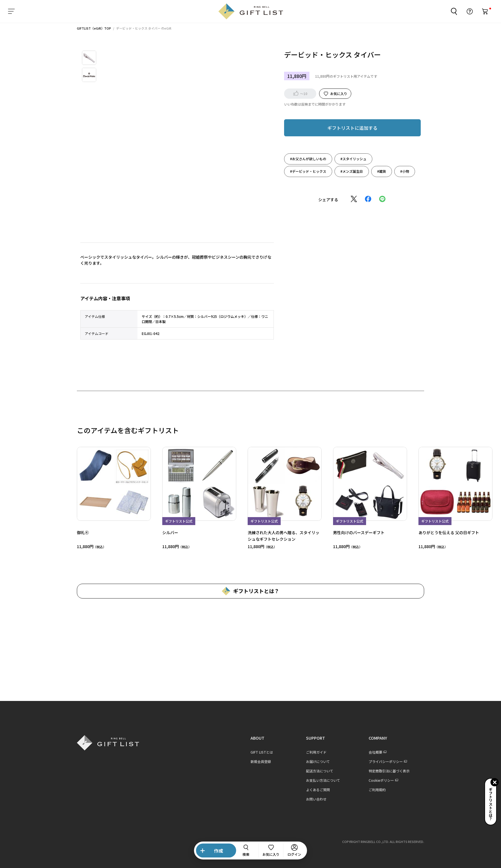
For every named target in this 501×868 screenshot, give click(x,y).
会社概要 (372, 752)
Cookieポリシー (378, 780)
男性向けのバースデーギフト (355, 532)
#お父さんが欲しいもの (305, 159)
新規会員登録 (257, 761)
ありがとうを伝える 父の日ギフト (445, 532)
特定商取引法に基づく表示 (385, 771)
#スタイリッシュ (350, 159)
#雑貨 (378, 171)
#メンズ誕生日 (348, 171)
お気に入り (335, 93)
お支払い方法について (319, 780)
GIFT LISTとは (258, 752)
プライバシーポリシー (382, 761)
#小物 (401, 171)
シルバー (167, 532)
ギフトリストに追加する (349, 128)
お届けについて (314, 761)
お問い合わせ (313, 799)
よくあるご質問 (314, 790)
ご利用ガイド (313, 752)
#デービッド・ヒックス (305, 171)
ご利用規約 (373, 790)
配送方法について (316, 771)
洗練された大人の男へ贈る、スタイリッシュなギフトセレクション (280, 535)
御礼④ (79, 532)
